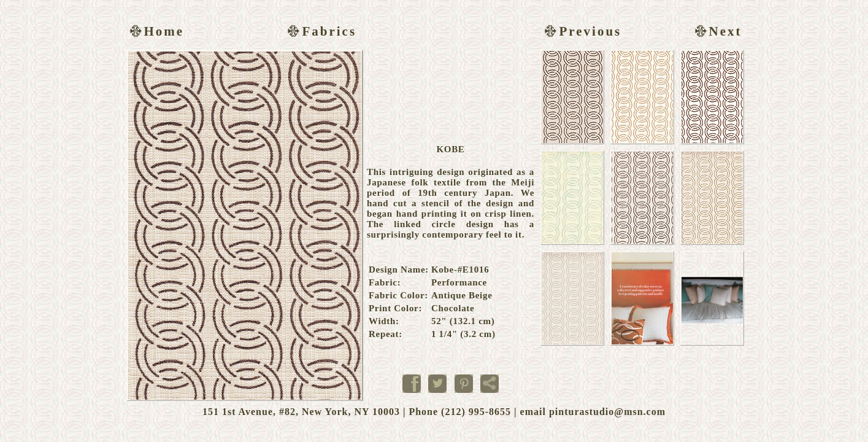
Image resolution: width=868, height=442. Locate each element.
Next (717, 31)
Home (156, 31)
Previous (581, 31)
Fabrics (320, 31)
